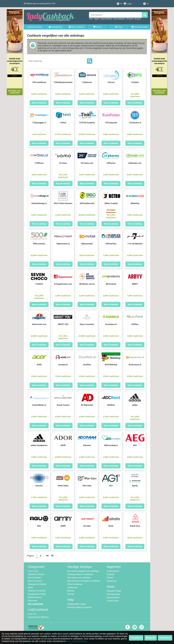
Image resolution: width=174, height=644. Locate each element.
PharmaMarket (119, 19)
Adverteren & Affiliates (38, 617)
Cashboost (72, 587)
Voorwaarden (113, 571)
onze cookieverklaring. (77, 641)
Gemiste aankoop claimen (79, 607)
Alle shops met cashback (79, 578)
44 (47, 556)
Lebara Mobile (106, 19)
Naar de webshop (39, 103)
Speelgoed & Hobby (37, 584)
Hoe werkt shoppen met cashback (83, 571)
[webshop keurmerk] (36, 629)
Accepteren (136, 638)
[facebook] (128, 627)
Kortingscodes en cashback (80, 574)
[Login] (127, 4)
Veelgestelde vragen (77, 604)
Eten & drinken (34, 578)
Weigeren (151, 638)
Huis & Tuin (33, 571)
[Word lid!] (137, 4)
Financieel (33, 601)
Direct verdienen (75, 584)
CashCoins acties (34, 27)
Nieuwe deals (113, 597)
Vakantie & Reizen (36, 574)
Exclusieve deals (140, 27)
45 (52, 556)
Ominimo (130, 19)
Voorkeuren (165, 638)
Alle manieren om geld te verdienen (84, 581)
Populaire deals (114, 591)
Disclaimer (112, 581)
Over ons (32, 614)
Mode (30, 587)
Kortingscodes (114, 594)
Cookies (110, 574)
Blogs (119, 27)
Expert (97, 19)
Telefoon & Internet (37, 591)
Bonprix (138, 19)
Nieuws (71, 591)
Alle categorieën (35, 604)
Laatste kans (113, 601)
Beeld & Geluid (35, 597)
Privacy (110, 578)
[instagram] (142, 627)
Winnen (71, 594)
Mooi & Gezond (35, 581)
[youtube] (135, 627)
